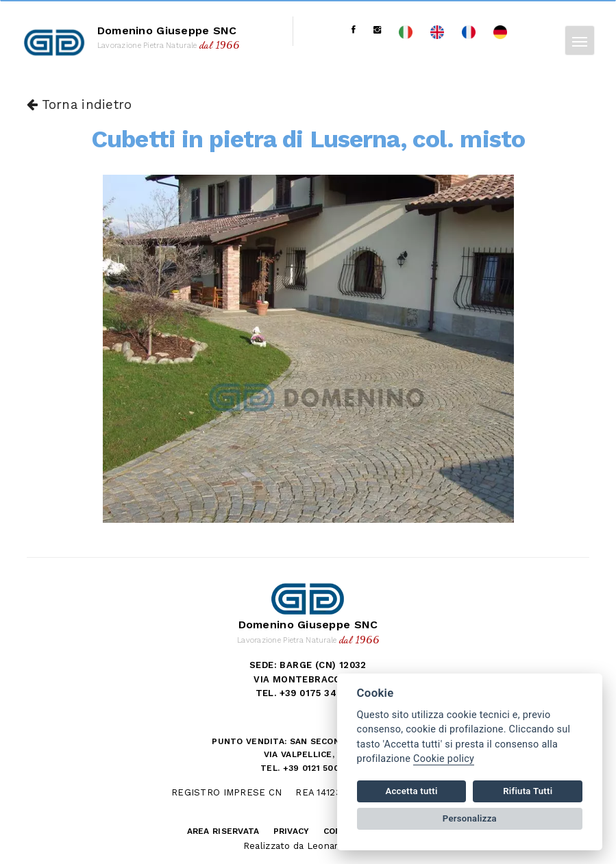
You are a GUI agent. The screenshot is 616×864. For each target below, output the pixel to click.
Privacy (292, 831)
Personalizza (470, 818)
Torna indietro (79, 105)
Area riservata (223, 831)
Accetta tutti (411, 791)
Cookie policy (444, 759)
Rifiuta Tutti (528, 791)
